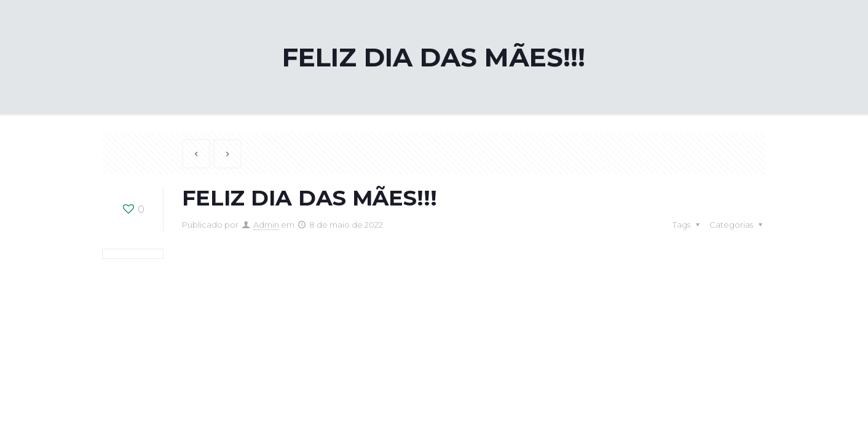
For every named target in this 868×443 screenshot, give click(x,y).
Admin (266, 225)
